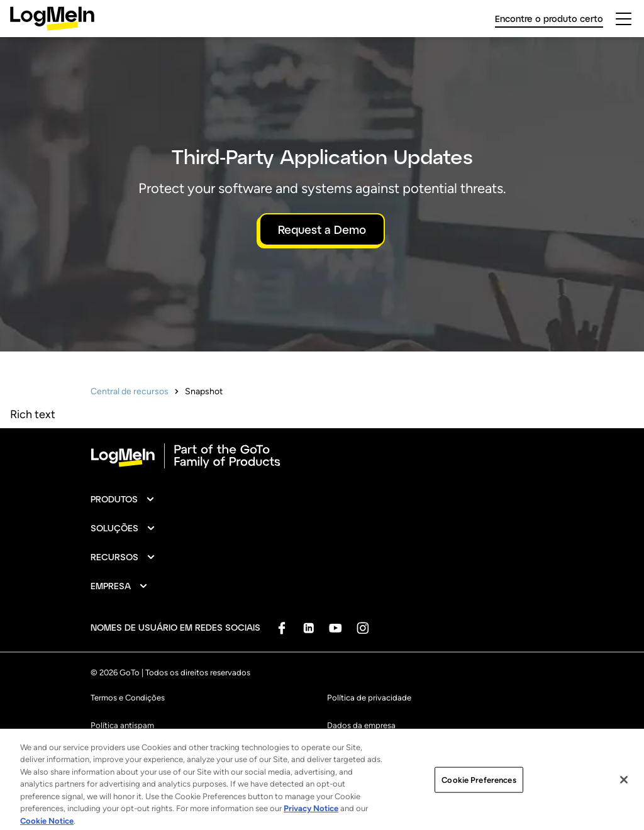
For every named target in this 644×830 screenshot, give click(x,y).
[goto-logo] (322, 456)
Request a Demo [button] (322, 230)
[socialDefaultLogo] (281, 628)
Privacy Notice (311, 816)
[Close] (624, 788)
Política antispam (122, 725)
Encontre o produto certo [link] (549, 19)
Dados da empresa (361, 725)
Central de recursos (130, 391)
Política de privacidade (369, 698)
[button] (123, 499)
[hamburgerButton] (624, 19)
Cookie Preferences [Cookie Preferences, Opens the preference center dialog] (479, 788)
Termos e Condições (128, 698)
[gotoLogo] (52, 19)
